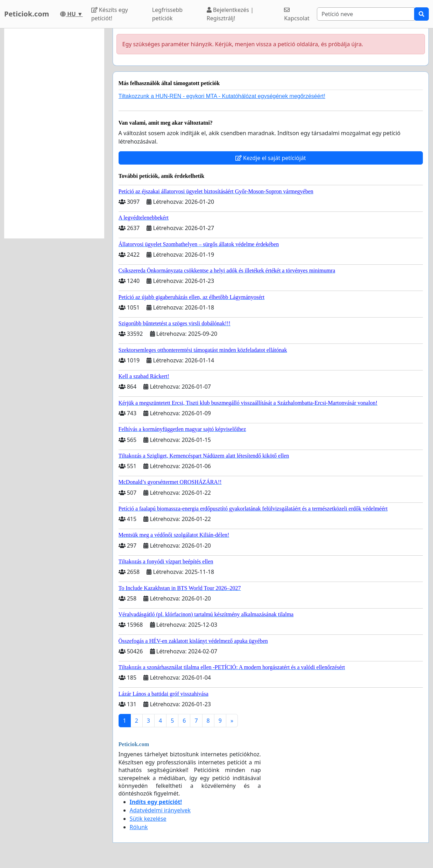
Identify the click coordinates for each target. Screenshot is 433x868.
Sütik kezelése (148, 819)
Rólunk (139, 827)
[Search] (366, 14)
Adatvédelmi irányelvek (160, 810)
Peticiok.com (27, 14)
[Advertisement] (54, 133)
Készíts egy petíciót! (110, 14)
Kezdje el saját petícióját (271, 158)
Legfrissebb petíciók (168, 14)
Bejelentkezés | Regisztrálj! (230, 14)
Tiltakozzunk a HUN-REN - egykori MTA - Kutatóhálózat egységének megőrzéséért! (222, 96)
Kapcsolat (297, 15)
